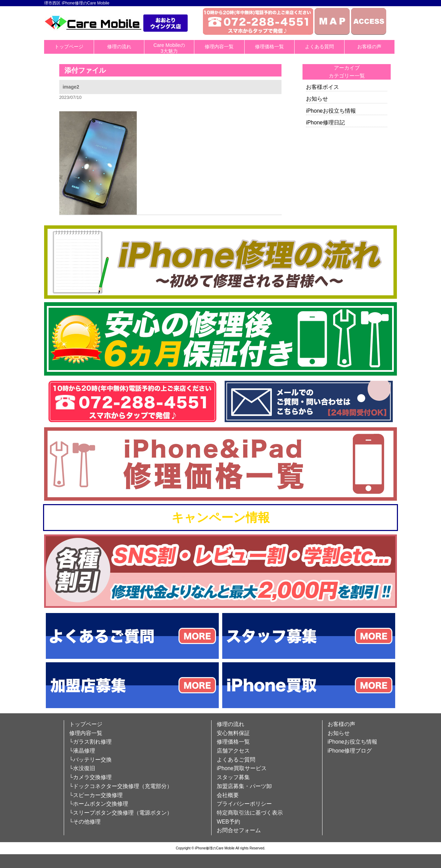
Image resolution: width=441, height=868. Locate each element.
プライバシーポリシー (244, 804)
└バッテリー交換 (90, 760)
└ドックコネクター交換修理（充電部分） (121, 786)
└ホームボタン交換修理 (99, 804)
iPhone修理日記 (325, 122)
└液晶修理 (82, 751)
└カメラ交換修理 (90, 777)
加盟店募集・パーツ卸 (244, 786)
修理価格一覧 (269, 47)
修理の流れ (119, 47)
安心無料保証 (233, 733)
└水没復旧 (82, 768)
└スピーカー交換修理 (96, 795)
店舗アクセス (233, 751)
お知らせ (317, 99)
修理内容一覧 (219, 47)
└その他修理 (85, 822)
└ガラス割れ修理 (90, 742)
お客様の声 (369, 47)
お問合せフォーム (239, 830)
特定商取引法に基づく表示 (250, 813)
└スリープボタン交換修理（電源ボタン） (121, 813)
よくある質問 (319, 47)
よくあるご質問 (236, 760)
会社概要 (228, 795)
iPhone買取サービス (242, 768)
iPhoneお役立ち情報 (331, 111)
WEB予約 (228, 822)
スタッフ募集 (233, 777)
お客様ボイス (322, 87)
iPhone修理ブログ (350, 751)
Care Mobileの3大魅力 (169, 48)
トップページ (69, 47)
